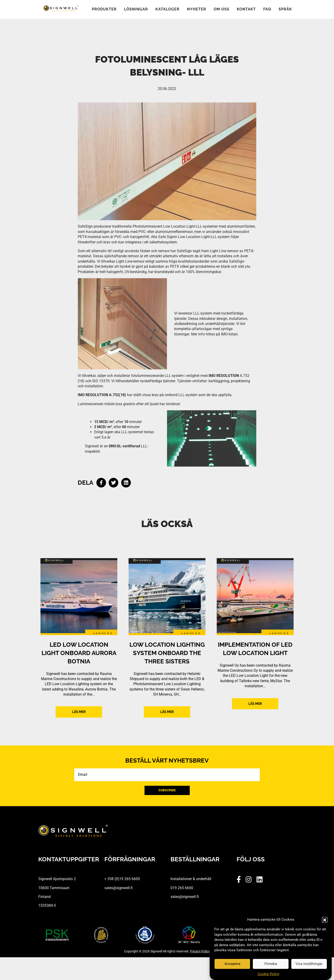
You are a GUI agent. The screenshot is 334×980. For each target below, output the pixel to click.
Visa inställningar (309, 964)
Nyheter (197, 9)
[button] (325, 920)
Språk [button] (285, 9)
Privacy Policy (200, 951)
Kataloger (167, 9)
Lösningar (136, 9)
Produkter (104, 9)
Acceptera (232, 964)
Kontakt (246, 9)
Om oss (222, 9)
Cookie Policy (268, 974)
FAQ (267, 9)
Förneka (271, 964)
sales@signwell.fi (119, 888)
